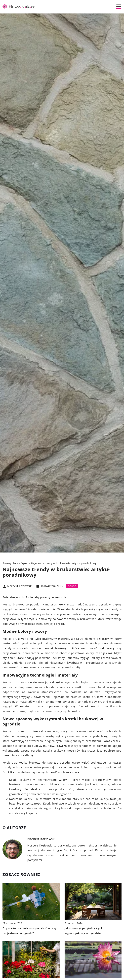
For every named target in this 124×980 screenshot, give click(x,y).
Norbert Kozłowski (20, 586)
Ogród (72, 586)
